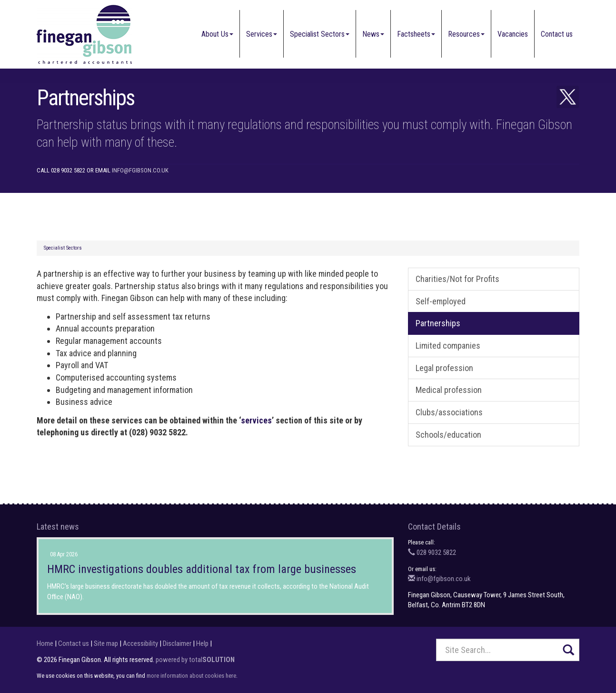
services (256, 420)
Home (45, 643)
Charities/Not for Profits (457, 279)
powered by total (195, 660)
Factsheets (416, 34)
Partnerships (438, 323)
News (373, 34)
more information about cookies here (191, 676)
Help (202, 643)
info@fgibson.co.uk (140, 170)
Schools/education (448, 435)
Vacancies (513, 34)
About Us (217, 34)
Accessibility (140, 643)
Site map (106, 643)
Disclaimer (177, 643)
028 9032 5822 (432, 552)
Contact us (557, 34)
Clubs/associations (449, 412)
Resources (466, 34)
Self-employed (441, 301)
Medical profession (449, 390)
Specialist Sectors (320, 34)
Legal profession (444, 368)
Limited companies (448, 346)
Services (262, 34)
